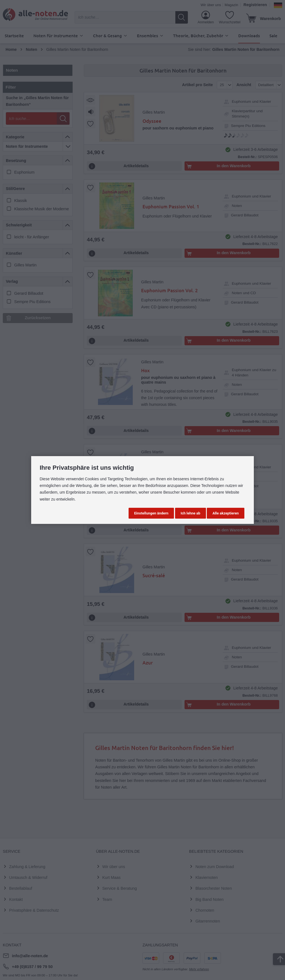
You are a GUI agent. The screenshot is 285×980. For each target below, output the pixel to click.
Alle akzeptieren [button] (225, 513)
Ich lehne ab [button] (191, 513)
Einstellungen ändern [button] (151, 513)
